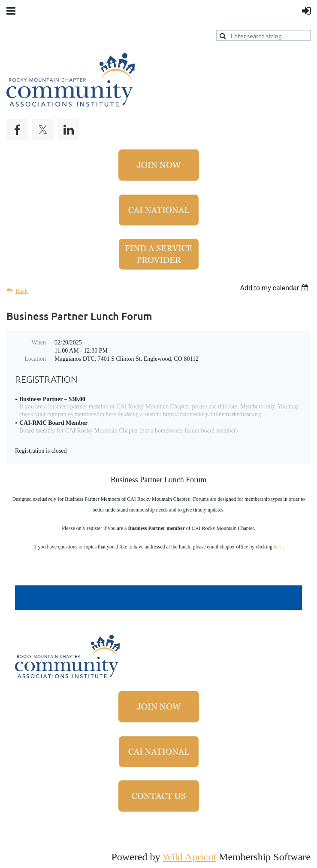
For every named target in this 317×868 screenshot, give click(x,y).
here (278, 547)
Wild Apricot (189, 857)
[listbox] (275, 288)
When (39, 343)
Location (35, 359)
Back (22, 291)
